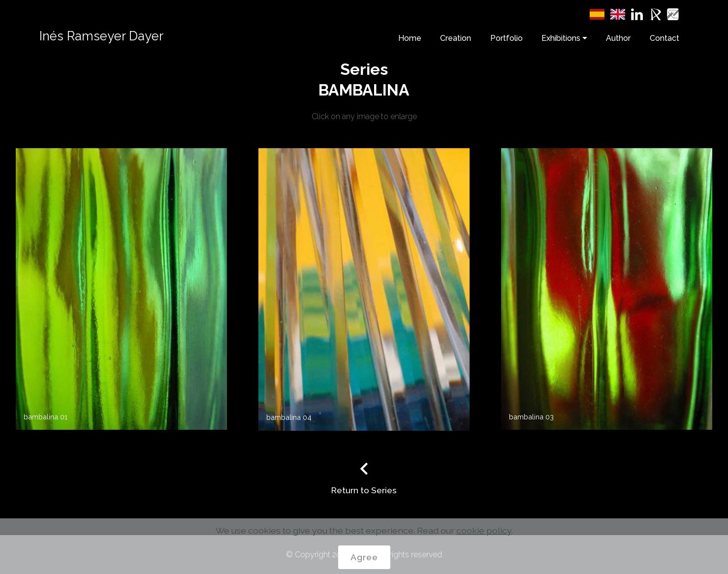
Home (410, 38)
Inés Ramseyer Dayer (101, 36)
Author (618, 38)
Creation (456, 38)
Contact (665, 38)
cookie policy (484, 530)
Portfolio (506, 38)
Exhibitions (561, 38)
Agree (364, 557)
